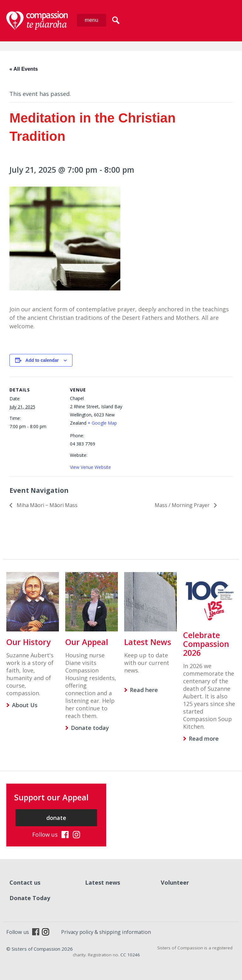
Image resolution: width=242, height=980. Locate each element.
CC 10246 (130, 955)
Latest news (103, 882)
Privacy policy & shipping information (106, 932)
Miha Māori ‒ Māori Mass (46, 505)
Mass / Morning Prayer (183, 505)
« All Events (24, 69)
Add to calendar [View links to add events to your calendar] (42, 360)
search (116, 20)
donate (56, 818)
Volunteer (175, 882)
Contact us (25, 882)
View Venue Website (90, 467)
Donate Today (30, 898)
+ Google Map (102, 423)
